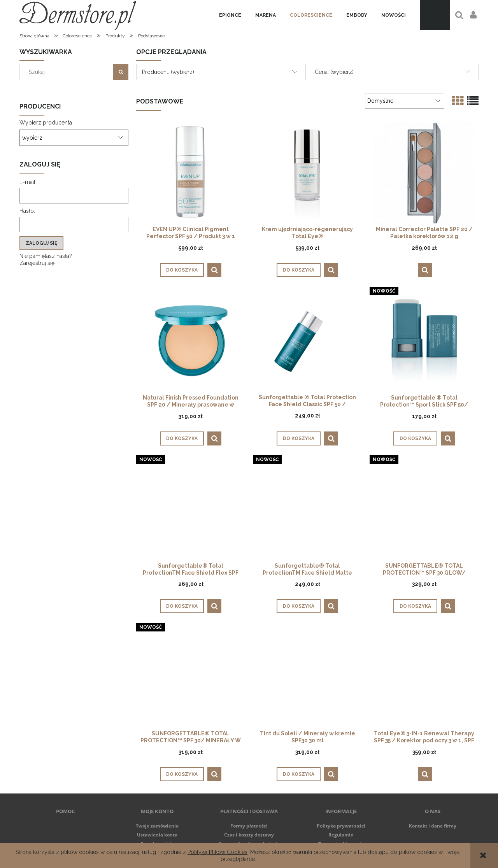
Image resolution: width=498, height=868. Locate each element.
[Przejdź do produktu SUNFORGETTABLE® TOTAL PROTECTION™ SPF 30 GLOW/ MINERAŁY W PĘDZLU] (424, 510)
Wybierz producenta (46, 123)
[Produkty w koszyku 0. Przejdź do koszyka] (435, 15)
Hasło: (27, 211)
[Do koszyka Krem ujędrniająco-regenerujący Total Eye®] (299, 270)
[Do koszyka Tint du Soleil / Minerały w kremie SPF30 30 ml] (299, 774)
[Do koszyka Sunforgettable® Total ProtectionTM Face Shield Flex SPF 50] (182, 606)
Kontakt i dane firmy (433, 826)
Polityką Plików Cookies (217, 852)
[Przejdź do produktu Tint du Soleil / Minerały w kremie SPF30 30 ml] (307, 677)
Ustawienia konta (157, 835)
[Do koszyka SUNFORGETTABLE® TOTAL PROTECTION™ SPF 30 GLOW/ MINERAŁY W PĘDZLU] (415, 606)
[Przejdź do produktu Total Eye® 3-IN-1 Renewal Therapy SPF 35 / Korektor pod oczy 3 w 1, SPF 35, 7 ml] (424, 677)
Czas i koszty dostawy (249, 835)
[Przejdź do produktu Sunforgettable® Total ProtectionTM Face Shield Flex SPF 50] (191, 510)
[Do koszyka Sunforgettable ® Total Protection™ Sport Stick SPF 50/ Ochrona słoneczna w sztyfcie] (415, 438)
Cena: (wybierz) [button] (334, 72)
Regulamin (341, 835)
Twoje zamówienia (157, 826)
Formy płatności (249, 826)
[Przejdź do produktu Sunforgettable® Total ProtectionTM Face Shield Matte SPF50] (307, 510)
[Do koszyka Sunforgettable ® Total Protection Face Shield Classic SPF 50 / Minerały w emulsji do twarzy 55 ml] (299, 438)
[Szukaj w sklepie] (68, 72)
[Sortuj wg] (405, 101)
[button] (214, 270)
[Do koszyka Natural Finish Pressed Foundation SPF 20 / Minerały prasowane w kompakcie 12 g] (182, 438)
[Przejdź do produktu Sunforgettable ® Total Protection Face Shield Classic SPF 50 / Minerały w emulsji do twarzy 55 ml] (307, 341)
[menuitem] (230, 15)
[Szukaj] (121, 72)
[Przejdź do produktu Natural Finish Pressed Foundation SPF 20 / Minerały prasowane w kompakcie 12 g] (191, 341)
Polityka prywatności (341, 826)
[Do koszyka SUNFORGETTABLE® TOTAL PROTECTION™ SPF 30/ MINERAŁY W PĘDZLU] (182, 774)
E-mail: (28, 182)
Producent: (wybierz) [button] (168, 72)
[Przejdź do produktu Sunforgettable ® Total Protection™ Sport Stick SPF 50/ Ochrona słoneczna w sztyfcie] (424, 341)
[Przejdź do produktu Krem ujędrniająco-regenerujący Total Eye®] (307, 173)
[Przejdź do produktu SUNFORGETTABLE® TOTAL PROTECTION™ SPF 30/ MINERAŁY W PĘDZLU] (191, 677)
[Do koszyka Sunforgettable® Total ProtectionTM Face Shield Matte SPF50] (299, 606)
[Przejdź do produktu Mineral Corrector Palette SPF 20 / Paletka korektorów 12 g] (424, 173)
